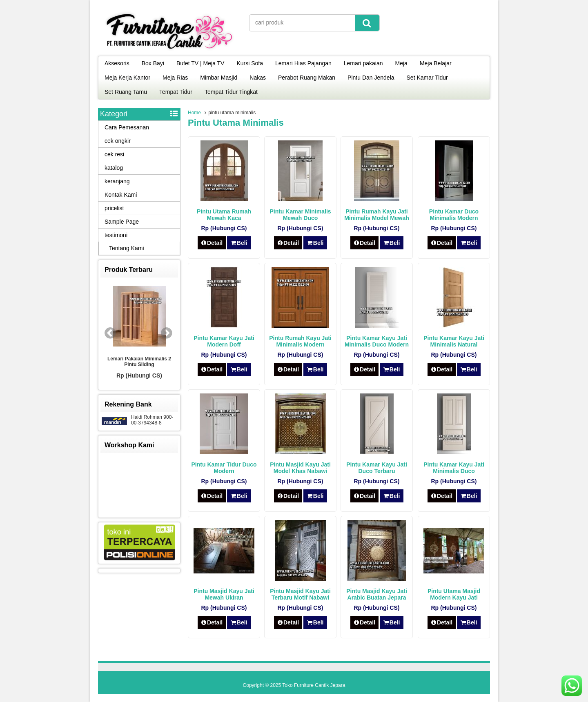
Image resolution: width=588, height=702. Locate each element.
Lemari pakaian (363, 63)
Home (194, 113)
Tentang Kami (127, 248)
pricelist (114, 208)
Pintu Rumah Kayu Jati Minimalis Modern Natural (300, 344)
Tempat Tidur (176, 92)
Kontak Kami (121, 195)
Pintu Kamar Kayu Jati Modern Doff (224, 341)
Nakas (258, 78)
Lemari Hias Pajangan (303, 63)
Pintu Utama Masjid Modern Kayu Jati (454, 594)
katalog (114, 168)
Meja (401, 63)
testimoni (116, 235)
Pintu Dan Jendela (371, 78)
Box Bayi (153, 63)
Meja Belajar (436, 63)
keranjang (117, 181)
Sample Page (122, 222)
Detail (212, 243)
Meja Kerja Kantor (127, 78)
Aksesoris (117, 63)
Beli (239, 243)
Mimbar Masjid (219, 78)
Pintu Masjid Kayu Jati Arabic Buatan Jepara (377, 594)
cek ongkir (118, 141)
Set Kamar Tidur (427, 78)
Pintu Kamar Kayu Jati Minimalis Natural (454, 341)
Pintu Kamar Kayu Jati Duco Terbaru (377, 468)
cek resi (114, 154)
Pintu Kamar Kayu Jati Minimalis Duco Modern (377, 341)
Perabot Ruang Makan (307, 78)
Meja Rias (175, 78)
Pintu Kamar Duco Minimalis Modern (454, 215)
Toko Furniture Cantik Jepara (314, 685)
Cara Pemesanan (127, 127)
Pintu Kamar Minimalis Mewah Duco (300, 215)
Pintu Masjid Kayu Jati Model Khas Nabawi (300, 468)
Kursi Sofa (250, 63)
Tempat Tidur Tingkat (231, 92)
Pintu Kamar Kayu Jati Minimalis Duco (454, 468)
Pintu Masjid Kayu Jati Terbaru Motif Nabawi (300, 594)
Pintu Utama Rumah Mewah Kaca (224, 215)
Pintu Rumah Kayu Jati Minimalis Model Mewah (377, 215)
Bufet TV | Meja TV (200, 63)
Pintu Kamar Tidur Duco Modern (224, 468)
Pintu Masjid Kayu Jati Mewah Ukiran (224, 594)
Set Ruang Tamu (126, 92)
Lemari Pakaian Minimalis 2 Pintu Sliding (139, 362)
